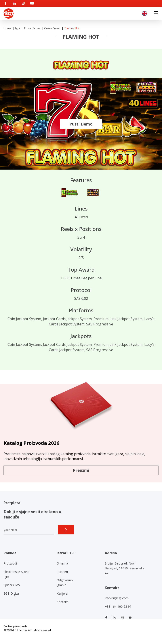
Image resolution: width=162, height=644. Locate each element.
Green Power (52, 28)
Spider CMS (12, 585)
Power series (32, 28)
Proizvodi (10, 563)
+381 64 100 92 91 (118, 606)
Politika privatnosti (15, 626)
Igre (18, 28)
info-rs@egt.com (117, 598)
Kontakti (63, 602)
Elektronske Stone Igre (16, 574)
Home (7, 28)
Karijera (62, 593)
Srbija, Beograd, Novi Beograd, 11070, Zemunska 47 (125, 568)
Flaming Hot (72, 28)
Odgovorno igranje (65, 583)
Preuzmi (81, 470)
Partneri (62, 572)
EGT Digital (11, 593)
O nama (62, 563)
